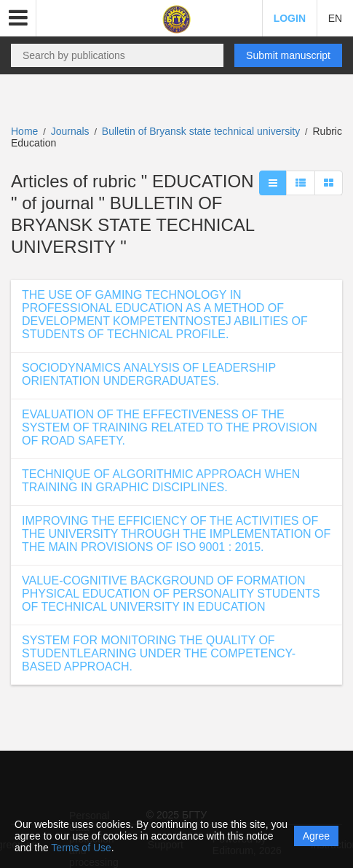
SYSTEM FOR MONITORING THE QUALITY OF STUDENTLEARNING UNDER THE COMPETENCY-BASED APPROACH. (159, 653)
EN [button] (335, 18)
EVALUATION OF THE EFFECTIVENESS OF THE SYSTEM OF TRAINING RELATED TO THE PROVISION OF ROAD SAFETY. (170, 427)
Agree (316, 836)
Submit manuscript (288, 55)
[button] (18, 18)
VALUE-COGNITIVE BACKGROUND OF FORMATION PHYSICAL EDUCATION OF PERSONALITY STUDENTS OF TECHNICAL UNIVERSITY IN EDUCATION (171, 594)
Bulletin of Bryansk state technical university (202, 131)
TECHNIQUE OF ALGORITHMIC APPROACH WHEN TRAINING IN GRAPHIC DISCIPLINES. (161, 481)
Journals (70, 131)
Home (24, 131)
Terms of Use (81, 848)
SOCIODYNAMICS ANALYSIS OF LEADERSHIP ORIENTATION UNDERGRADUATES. (149, 374)
